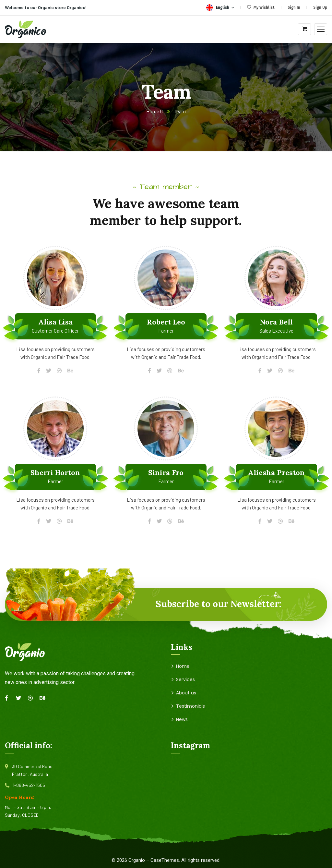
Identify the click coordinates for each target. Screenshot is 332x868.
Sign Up (320, 7)
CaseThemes (165, 860)
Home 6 (154, 111)
